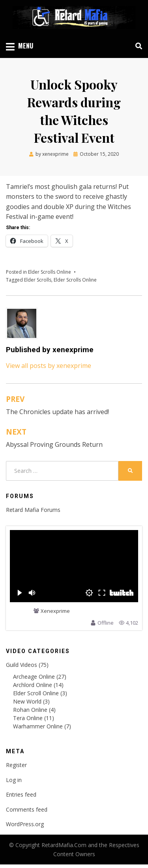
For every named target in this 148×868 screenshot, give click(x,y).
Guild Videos (22, 665)
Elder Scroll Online (36, 693)
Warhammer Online (38, 726)
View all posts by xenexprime (49, 366)
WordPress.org (25, 824)
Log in (14, 780)
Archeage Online (34, 677)
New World (27, 701)
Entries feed (21, 794)
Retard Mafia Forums (33, 510)
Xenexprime (55, 611)
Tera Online (28, 718)
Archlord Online (33, 685)
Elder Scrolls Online (50, 272)
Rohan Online (30, 710)
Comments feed (27, 809)
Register (16, 765)
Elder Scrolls (38, 280)
